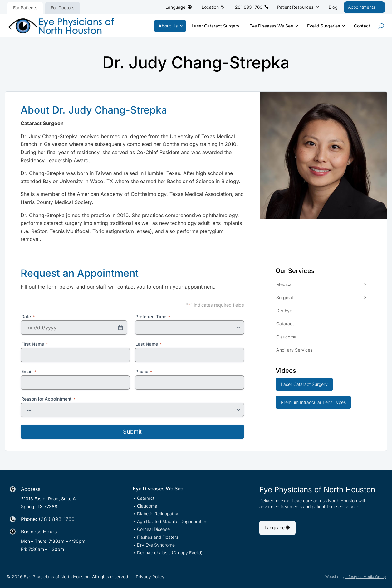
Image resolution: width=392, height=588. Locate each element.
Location (210, 7)
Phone (144, 372)
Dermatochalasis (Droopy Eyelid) (170, 553)
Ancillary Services (294, 350)
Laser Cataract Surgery (216, 26)
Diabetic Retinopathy (158, 514)
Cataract (285, 324)
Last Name (149, 344)
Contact (362, 26)
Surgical (284, 297)
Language (175, 7)
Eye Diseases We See (271, 26)
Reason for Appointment (48, 399)
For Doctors (63, 8)
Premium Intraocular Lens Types (313, 402)
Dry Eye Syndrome (156, 545)
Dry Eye (284, 311)
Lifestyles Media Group (366, 577)
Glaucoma (286, 337)
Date (28, 317)
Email (29, 372)
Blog (333, 7)
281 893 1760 (249, 7)
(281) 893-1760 (57, 519)
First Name (34, 344)
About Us (168, 26)
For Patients (25, 8)
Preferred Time (153, 317)
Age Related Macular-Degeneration (172, 522)
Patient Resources (295, 7)
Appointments (362, 7)
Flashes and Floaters (158, 537)
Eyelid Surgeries (323, 26)
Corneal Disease (153, 530)
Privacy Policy (150, 577)
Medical (284, 284)
